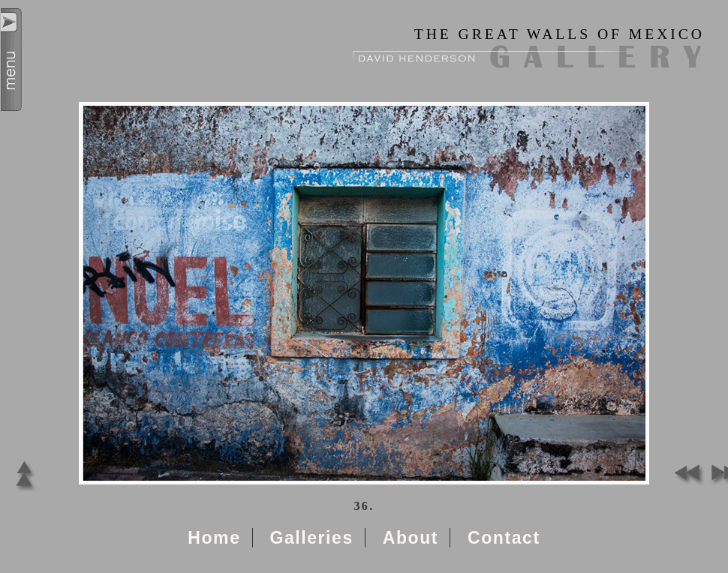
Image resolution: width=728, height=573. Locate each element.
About (411, 538)
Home (214, 538)
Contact (504, 538)
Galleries (311, 538)
